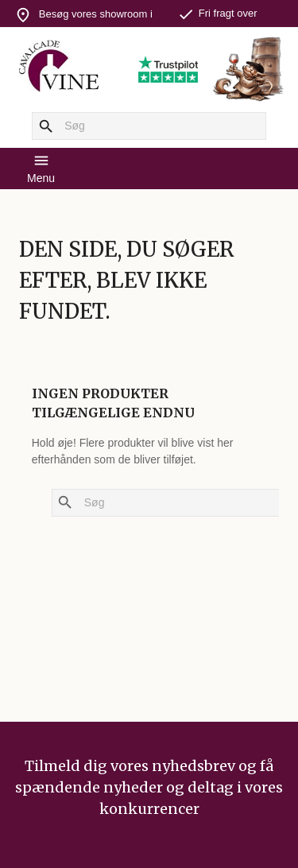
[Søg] (149, 126)
